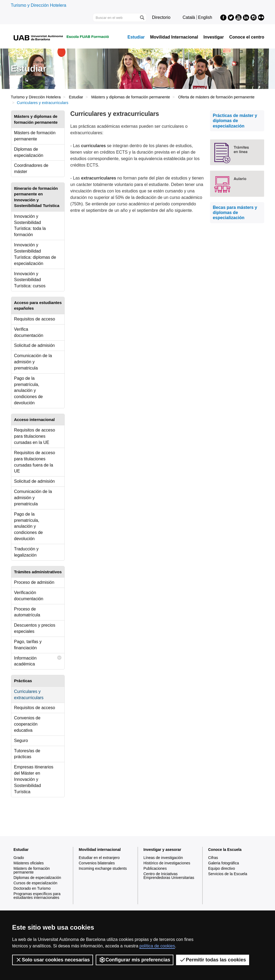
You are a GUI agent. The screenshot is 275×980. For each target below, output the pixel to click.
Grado (19, 858)
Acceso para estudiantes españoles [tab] (38, 305)
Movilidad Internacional (174, 37)
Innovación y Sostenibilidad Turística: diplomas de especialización (35, 254)
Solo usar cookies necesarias (53, 960)
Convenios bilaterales (97, 863)
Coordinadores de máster (31, 168)
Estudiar (136, 37)
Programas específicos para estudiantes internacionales (37, 896)
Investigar (214, 37)
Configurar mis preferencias (135, 960)
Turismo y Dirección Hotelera (39, 5)
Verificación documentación (29, 596)
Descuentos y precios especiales (35, 628)
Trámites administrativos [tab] (38, 572)
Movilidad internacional (100, 850)
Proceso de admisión (34, 582)
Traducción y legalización (26, 552)
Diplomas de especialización (29, 152)
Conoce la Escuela (225, 850)
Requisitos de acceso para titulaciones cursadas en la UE (35, 436)
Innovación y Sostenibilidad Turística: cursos (30, 280)
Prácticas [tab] (23, 681)
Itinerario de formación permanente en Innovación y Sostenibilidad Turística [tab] (37, 197)
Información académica (38, 660)
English (205, 17)
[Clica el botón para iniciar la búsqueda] (142, 18)
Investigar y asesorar (162, 850)
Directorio (161, 17)
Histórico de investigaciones (167, 863)
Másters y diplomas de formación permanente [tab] (36, 119)
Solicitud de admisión (34, 345)
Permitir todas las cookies (213, 960)
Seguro (21, 741)
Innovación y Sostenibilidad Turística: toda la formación (30, 226)
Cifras (213, 858)
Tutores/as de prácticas (27, 754)
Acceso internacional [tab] (34, 420)
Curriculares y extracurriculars (29, 695)
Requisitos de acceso (35, 319)
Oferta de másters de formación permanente (216, 97)
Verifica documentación (29, 332)
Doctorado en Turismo (32, 888)
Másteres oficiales (29, 863)
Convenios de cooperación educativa (27, 724)
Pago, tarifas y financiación (28, 645)
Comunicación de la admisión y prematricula (33, 362)
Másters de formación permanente (35, 136)
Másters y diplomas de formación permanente (131, 97)
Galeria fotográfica (224, 863)
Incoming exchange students (103, 868)
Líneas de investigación (163, 858)
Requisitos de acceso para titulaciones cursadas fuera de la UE (35, 462)
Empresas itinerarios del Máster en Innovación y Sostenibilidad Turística (34, 779)
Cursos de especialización (35, 883)
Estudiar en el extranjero (99, 858)
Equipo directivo (222, 868)
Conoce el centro (247, 37)
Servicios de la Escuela (228, 874)
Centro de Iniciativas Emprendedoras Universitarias (169, 876)
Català (189, 17)
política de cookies (157, 946)
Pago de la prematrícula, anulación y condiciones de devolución (28, 391)
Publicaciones (155, 868)
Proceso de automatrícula (27, 612)
